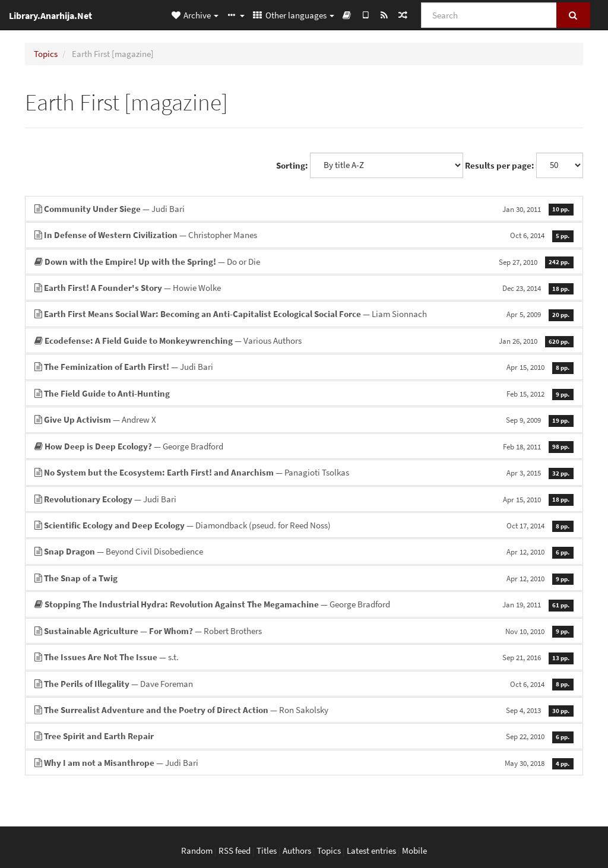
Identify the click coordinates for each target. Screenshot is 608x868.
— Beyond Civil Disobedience (304, 551)
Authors (297, 850)
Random (197, 850)
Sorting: (292, 165)
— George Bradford (304, 446)
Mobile (414, 850)
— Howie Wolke (304, 288)
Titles (267, 850)
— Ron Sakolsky (304, 710)
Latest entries (371, 850)
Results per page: (500, 165)
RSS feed (235, 850)
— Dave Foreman (304, 684)
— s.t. (304, 657)
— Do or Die (304, 262)
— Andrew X (304, 419)
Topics (46, 54)
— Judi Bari (304, 209)
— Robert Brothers (304, 631)
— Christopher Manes (304, 235)
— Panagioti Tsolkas (304, 472)
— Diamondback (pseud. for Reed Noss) (304, 525)
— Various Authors (304, 340)
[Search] (489, 15)
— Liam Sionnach (304, 314)
